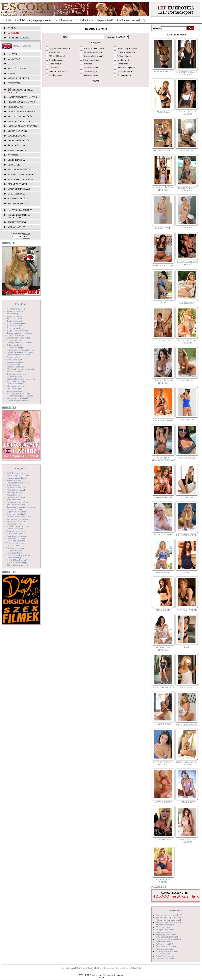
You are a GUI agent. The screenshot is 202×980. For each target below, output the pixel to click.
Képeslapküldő (105, 20)
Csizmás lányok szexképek (18, 338)
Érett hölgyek (17, 145)
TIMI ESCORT (163, 340)
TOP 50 (11, 73)
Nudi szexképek (14, 485)
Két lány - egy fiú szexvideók (169, 922)
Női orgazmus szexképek (18, 483)
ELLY (187, 647)
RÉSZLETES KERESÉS (19, 38)
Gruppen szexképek (15, 362)
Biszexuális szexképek (16, 323)
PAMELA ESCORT (163, 498)
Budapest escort (18, 203)
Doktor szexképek (15, 345)
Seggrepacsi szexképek (17, 512)
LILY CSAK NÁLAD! (163, 420)
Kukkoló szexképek (15, 384)
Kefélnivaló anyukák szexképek (21, 379)
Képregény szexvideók (166, 934)
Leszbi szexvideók (164, 942)
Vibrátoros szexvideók (166, 958)
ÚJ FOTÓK (13, 64)
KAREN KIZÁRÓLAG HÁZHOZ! (163, 189)
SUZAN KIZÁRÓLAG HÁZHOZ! (187, 73)
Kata (187, 572)
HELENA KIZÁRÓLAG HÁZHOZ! (187, 263)
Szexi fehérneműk (19, 141)
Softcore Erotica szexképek (19, 516)
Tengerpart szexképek (16, 538)
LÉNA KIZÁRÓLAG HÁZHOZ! (163, 382)
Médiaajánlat (135, 968)
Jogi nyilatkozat (68, 968)
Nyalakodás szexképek (17, 487)
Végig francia (16, 160)
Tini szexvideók (163, 954)
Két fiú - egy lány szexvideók (169, 917)
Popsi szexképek (14, 500)
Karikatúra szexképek (16, 374)
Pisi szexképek (13, 495)
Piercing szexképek (15, 492)
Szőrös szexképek (14, 533)
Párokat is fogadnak (21, 174)
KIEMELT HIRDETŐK (18, 78)
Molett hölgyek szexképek (18, 475)
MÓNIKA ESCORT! (163, 151)
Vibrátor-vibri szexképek (17, 562)
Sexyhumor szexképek (16, 514)
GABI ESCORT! (163, 839)
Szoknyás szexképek (16, 531)
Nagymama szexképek (16, 478)
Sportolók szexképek (16, 521)
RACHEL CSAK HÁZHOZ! (163, 649)
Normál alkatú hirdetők (23, 126)
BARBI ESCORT (187, 303)
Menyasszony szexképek (17, 398)
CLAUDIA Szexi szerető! (163, 265)
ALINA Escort (163, 112)
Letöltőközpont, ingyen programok (34, 20)
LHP (9, 20)
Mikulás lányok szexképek (18, 400)
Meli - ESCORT (187, 380)
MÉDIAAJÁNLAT (16, 227)
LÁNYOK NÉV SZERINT (20, 210)
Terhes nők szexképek (16, 541)
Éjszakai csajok (17, 184)
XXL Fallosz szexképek (17, 565)
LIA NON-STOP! (163, 228)
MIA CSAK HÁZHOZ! (187, 535)
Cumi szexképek (14, 340)
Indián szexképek (14, 372)
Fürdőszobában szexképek (18, 355)
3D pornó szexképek (16, 309)
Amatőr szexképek (15, 311)
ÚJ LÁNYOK (14, 59)
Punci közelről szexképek (18, 504)
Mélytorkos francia (20, 179)
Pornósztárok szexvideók (167, 951)
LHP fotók (14, 165)
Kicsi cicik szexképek (16, 381)
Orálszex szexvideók (165, 944)
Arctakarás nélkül (20, 170)
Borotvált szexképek (16, 328)
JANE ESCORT (187, 151)
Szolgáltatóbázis (85, 20)
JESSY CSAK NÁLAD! (187, 725)
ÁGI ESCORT (187, 498)
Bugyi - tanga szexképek (17, 330)
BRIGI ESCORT (163, 572)
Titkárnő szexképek (15, 548)
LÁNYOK (12, 54)
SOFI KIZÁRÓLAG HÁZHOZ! (187, 341)
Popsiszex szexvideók (165, 949)
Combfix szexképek (15, 335)
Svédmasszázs (16, 194)
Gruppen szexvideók (165, 929)
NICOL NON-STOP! (163, 534)
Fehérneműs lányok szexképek (20, 350)
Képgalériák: (21, 304)
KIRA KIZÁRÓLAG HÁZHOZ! (187, 189)
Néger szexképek (14, 480)
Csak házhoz (15, 107)
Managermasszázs (19, 189)
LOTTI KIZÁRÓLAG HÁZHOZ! (163, 763)
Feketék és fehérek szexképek (20, 352)
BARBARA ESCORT (163, 71)
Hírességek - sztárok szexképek (20, 369)
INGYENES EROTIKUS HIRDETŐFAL (19, 216)
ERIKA (163, 302)
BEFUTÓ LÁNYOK (17, 68)
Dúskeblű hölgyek (19, 121)
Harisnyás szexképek (16, 367)
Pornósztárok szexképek (17, 502)
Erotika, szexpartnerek (129, 20)
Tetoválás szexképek (16, 543)
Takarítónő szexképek (16, 536)
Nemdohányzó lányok (21, 102)
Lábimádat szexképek (16, 386)
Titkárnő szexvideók (165, 956)
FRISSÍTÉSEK (14, 83)
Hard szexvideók (163, 932)
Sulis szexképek (14, 524)
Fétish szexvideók (164, 927)
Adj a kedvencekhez (105, 968)
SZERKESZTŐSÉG (17, 222)
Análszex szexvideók (165, 925)
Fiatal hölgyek (17, 150)
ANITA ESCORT (187, 802)
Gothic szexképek (14, 359)
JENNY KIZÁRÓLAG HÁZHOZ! (187, 113)
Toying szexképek (15, 553)
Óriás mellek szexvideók (167, 946)
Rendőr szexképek (15, 509)
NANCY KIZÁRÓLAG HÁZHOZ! (187, 763)
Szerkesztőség (122, 968)
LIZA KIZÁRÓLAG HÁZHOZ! (187, 841)
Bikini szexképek (14, 321)
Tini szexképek (13, 545)
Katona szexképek (15, 376)
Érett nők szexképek (15, 347)
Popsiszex (13, 155)
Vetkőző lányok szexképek (18, 560)
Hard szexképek (14, 364)
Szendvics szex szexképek (18, 526)
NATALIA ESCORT (187, 458)
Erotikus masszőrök (20, 116)
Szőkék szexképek (15, 529)
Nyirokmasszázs (18, 199)
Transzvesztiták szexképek (18, 555)
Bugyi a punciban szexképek (19, 333)
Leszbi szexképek (14, 391)
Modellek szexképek (16, 473)
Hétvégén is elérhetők (22, 112)
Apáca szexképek (14, 316)
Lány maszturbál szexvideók (168, 939)
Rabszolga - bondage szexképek (21, 507)
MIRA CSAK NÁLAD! (163, 687)
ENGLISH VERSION (22, 46)
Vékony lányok (17, 131)
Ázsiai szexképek (14, 318)
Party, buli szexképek (16, 490)
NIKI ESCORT (187, 227)
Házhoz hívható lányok (22, 97)
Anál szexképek (14, 314)
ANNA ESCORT (163, 610)
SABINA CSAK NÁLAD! (163, 881)
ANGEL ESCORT (163, 724)
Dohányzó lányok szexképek (19, 343)
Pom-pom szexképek (16, 497)
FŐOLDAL (13, 28)
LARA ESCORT (187, 420)
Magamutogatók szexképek (19, 393)
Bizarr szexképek (14, 326)
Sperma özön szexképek (17, 519)
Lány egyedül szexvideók (167, 937)
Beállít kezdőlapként (86, 968)
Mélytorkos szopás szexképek (20, 396)
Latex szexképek (14, 388)
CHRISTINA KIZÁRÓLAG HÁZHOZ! (163, 459)
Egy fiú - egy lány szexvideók (169, 915)
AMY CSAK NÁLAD (187, 610)
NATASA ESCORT (163, 802)
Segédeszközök (17, 136)
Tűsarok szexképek (15, 558)
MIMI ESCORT (187, 687)
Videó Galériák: (176, 910)
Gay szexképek (13, 357)
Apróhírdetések (64, 20)
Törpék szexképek (15, 550)
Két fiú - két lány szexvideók (168, 920)
